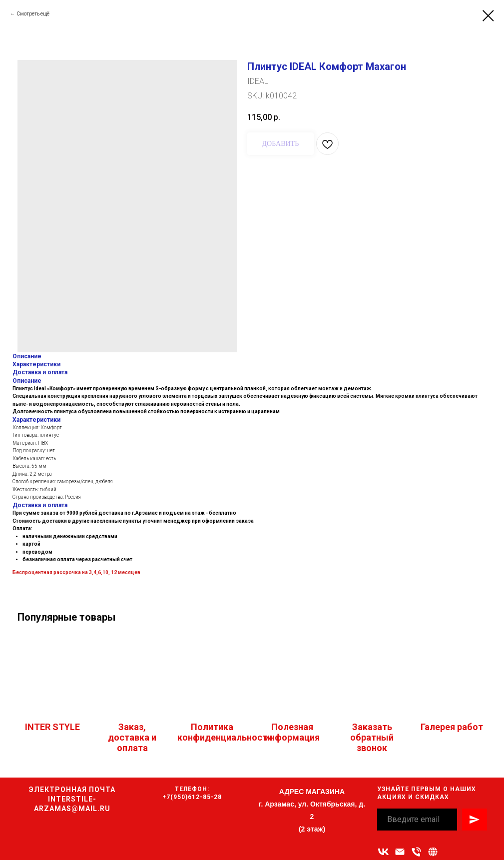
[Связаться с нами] (433, 852)
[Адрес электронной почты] (400, 852)
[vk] (383, 852)
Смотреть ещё (33, 14)
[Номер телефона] (416, 852)
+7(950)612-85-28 (192, 797)
